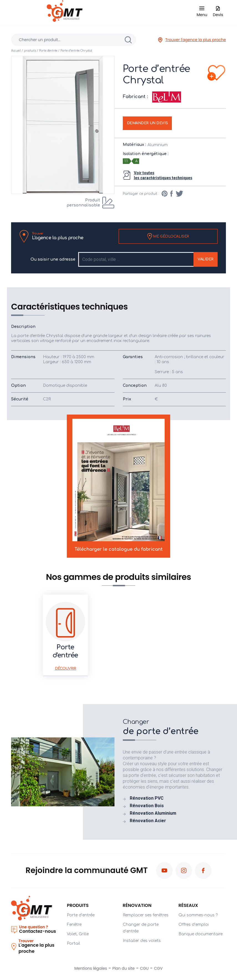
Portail (73, 943)
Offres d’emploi (194, 925)
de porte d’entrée (174, 727)
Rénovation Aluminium (153, 813)
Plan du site (123, 968)
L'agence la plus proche (58, 236)
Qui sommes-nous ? (198, 915)
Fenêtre (74, 925)
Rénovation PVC (147, 798)
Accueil (16, 51)
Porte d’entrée (81, 915)
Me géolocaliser (168, 236)
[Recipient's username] (136, 259)
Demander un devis (147, 123)
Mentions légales (91, 968)
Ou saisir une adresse (53, 259)
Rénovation (137, 905)
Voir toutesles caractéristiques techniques (163, 175)
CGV (158, 968)
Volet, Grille (78, 934)
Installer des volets (142, 941)
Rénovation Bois (147, 806)
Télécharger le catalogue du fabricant (118, 485)
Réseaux (188, 905)
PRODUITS (78, 905)
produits (30, 51)
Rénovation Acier (148, 821)
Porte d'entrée (48, 51)
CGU (144, 968)
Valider (206, 259)
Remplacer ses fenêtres (146, 915)
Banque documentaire (201, 934)
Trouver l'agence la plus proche (192, 40)
